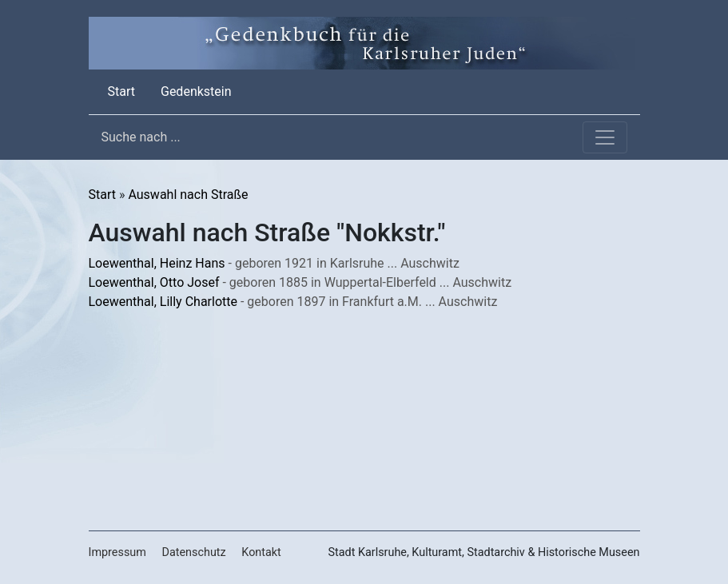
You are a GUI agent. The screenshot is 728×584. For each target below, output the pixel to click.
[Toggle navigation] (605, 137)
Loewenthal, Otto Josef (154, 282)
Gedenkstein (196, 91)
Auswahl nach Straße (188, 195)
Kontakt (261, 552)
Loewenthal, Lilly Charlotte (163, 302)
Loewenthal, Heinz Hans (157, 263)
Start (125, 90)
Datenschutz (193, 552)
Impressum (117, 552)
